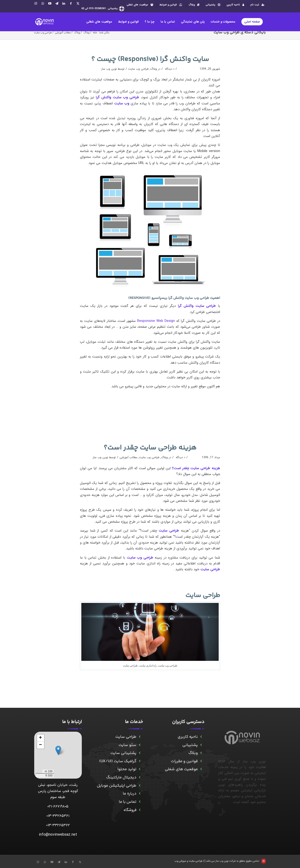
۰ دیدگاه (169, 69)
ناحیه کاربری (188, 737)
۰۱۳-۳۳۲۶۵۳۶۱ (58, 816)
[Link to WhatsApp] (43, 4)
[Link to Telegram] (57, 4)
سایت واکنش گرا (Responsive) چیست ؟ (150, 59)
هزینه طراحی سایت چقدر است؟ (150, 448)
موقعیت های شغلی (141, 5)
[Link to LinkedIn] (64, 4)
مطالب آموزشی (128, 457)
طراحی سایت (203, 596)
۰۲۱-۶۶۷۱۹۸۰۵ (58, 806)
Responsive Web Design (156, 321)
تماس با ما (128, 802)
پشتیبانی (214, 5)
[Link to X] (78, 4)
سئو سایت (127, 745)
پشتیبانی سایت (123, 753)
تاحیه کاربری (236, 5)
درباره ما (130, 794)
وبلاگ (195, 5)
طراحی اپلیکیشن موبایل (117, 786)
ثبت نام (258, 5)
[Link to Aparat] (50, 4)
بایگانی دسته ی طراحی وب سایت (240, 32)
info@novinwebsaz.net (58, 835)
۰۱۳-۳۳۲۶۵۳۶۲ (58, 825)
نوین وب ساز (109, 69)
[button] (58, 750)
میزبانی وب (180, 861)
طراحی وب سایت (138, 69)
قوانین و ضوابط (171, 5)
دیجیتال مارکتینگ (121, 777)
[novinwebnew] (44, 22)
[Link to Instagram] (36, 4)
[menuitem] (257, 5)
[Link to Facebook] (71, 4)
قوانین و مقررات (184, 761)
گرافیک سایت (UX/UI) (118, 761)
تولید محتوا (127, 769)
